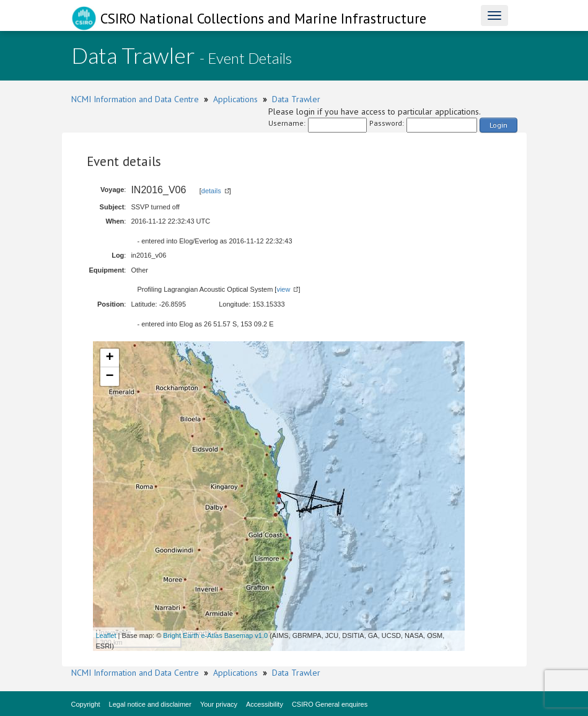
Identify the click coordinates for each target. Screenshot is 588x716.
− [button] (109, 377)
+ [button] (109, 358)
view (283, 289)
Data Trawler (296, 99)
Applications (235, 99)
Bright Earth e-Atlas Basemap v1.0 (215, 635)
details (211, 191)
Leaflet (106, 635)
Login (498, 125)
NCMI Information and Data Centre (135, 99)
